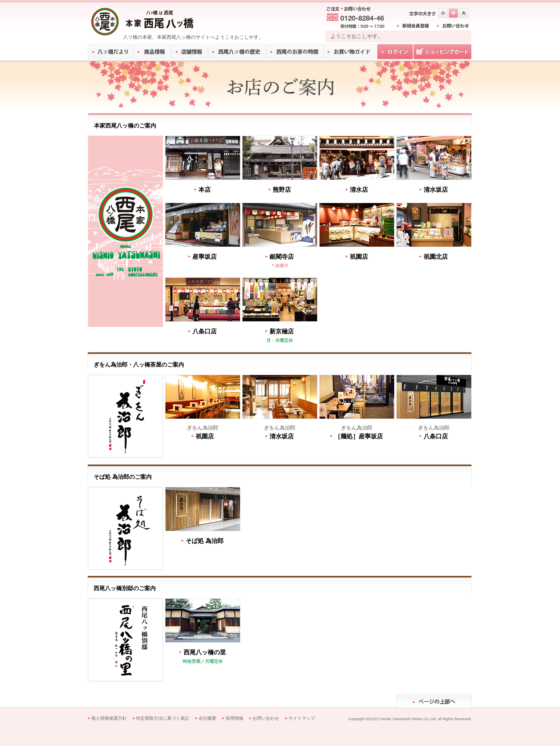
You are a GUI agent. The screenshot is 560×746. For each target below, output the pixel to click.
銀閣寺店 (282, 257)
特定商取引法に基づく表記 (163, 718)
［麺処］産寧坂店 (359, 436)
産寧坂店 (205, 257)
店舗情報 (190, 52)
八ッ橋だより (111, 52)
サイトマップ (302, 718)
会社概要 (207, 718)
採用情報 (234, 718)
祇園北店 (436, 257)
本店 (205, 190)
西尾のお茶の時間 (295, 52)
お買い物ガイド (350, 52)
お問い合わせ (266, 718)
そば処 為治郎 (205, 541)
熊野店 (282, 190)
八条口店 (205, 331)
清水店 (359, 190)
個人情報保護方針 (109, 718)
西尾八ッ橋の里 (205, 652)
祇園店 (359, 257)
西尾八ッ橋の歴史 (237, 52)
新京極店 (282, 331)
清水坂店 (436, 190)
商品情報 (153, 52)
